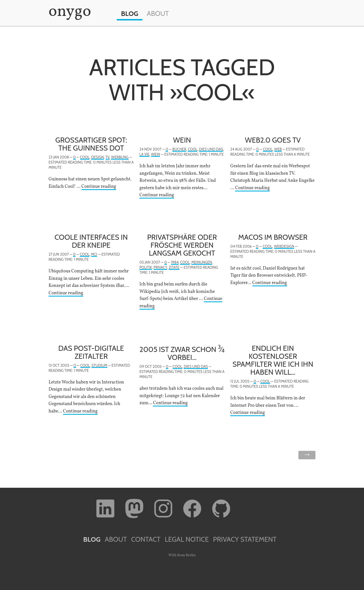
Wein (182, 140)
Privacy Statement (245, 539)
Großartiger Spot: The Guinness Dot (91, 144)
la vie (144, 154)
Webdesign (284, 246)
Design (98, 157)
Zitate (174, 267)
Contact (146, 539)
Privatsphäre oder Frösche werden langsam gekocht (182, 245)
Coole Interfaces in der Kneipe (91, 241)
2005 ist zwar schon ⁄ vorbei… (182, 353)
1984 (175, 262)
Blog (130, 13)
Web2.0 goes (273, 140)
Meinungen (202, 262)
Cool (85, 157)
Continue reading (99, 187)
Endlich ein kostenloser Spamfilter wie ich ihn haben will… (273, 360)
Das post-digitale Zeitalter (91, 352)
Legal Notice (187, 539)
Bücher (179, 149)
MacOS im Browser (273, 237)
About (158, 13)
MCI (94, 254)
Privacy (160, 267)
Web (278, 149)
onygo (69, 12)
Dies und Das (211, 149)
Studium (99, 365)
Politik (146, 267)
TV (108, 157)
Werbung (120, 157)
